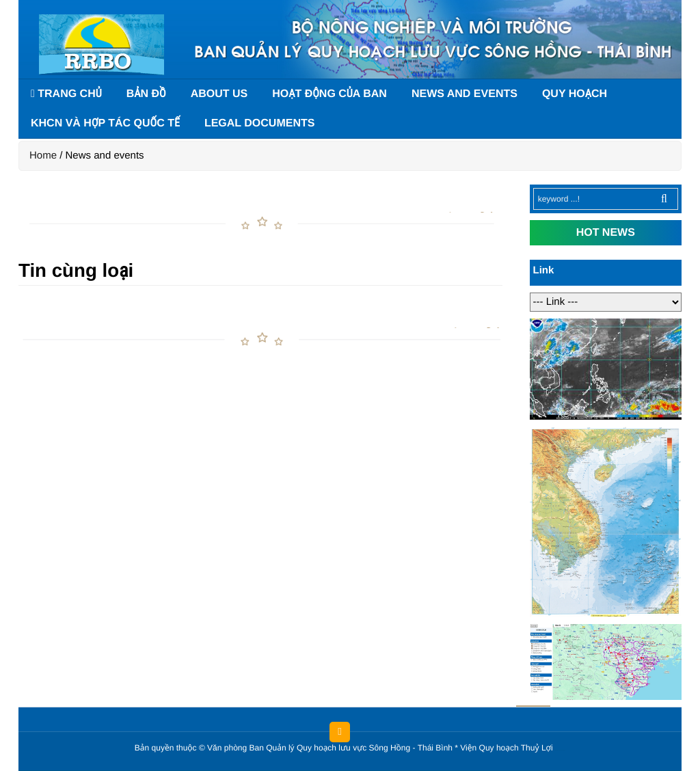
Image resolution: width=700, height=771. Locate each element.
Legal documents (259, 123)
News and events (465, 94)
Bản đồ (146, 94)
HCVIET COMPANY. (562, 751)
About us (219, 94)
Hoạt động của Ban (329, 94)
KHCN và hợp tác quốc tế (105, 123)
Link (544, 270)
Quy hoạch (575, 94)
